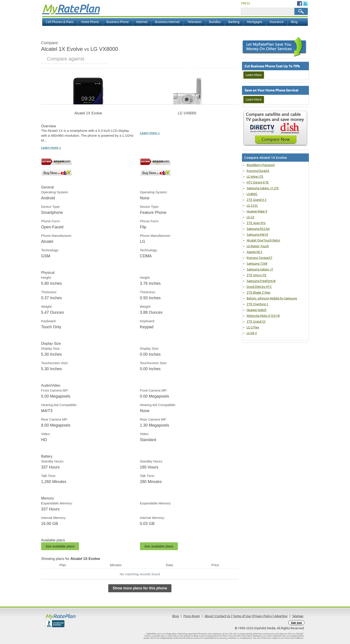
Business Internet (167, 22)
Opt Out (296, 623)
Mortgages (255, 22)
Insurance (277, 22)
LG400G (252, 194)
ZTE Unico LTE (257, 275)
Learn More (254, 75)
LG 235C (252, 206)
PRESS (246, 3)
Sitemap (298, 616)
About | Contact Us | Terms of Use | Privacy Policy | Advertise (246, 616)
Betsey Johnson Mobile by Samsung (272, 298)
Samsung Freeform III (261, 281)
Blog (294, 22)
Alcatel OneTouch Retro (263, 240)
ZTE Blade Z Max (258, 293)
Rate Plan (71, 8)
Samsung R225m (258, 229)
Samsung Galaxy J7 (260, 269)
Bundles (215, 22)
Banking (234, 22)
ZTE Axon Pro (256, 223)
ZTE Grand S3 (256, 322)
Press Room (192, 616)
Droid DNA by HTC (259, 287)
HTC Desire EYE (258, 182)
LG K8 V (252, 333)
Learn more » (51, 148)
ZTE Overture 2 (257, 304)
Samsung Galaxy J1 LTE (263, 188)
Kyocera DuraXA (258, 171)
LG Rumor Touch (258, 246)
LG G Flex (253, 327)
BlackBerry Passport (261, 165)
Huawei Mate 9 (257, 211)
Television (194, 22)
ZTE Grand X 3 (257, 200)
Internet (142, 22)
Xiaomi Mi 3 (254, 252)
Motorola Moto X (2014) (263, 316)
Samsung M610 (257, 235)
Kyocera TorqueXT (260, 258)
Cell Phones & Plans (60, 22)
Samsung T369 (257, 264)
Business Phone (118, 22)
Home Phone (90, 22)
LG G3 (251, 217)
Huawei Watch (257, 310)
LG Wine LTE (255, 177)
